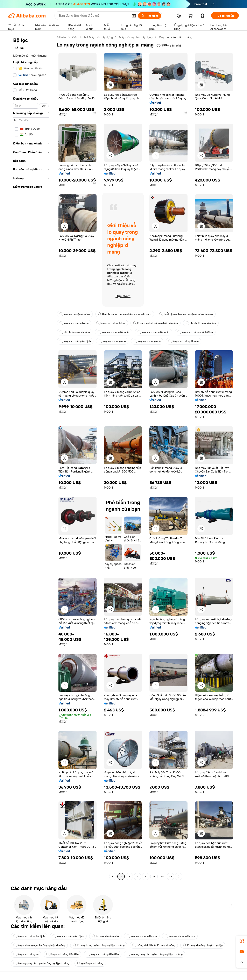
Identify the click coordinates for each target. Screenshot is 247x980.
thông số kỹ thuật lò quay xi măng (154, 945)
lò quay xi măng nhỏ (112, 341)
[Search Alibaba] (93, 16)
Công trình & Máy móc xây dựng (93, 37)
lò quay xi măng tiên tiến (62, 954)
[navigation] (31, 457)
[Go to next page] (179, 876)
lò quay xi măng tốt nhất (114, 332)
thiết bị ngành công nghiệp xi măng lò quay (125, 314)
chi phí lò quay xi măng (201, 323)
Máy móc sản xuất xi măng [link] (175, 37)
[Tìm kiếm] (150, 16)
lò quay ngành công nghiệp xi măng (156, 323)
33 (170, 876)
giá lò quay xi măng (90, 963)
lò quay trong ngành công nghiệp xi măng (39, 945)
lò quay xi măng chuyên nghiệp (203, 945)
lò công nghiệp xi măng (75, 314)
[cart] (191, 16)
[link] (242, 941)
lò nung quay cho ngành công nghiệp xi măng (155, 954)
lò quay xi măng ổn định (75, 341)
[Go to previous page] (113, 876)
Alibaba (61, 37)
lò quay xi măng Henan (184, 341)
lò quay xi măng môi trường (195, 332)
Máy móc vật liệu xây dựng (136, 37)
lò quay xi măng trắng (74, 323)
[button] (134, 16)
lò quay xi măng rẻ (26, 954)
